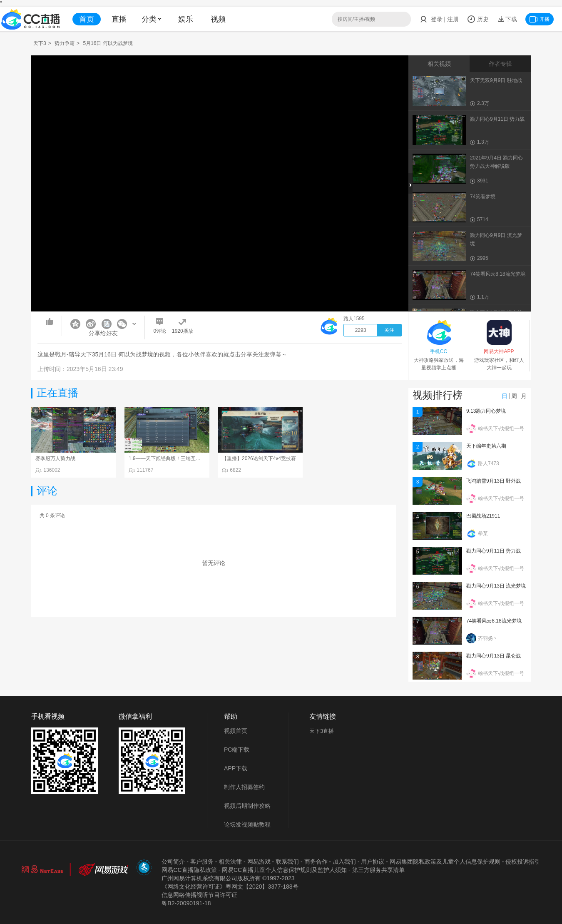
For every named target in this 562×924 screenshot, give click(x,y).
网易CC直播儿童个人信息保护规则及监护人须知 (284, 870)
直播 (119, 19)
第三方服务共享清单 (378, 870)
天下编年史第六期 (486, 446)
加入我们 (344, 862)
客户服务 (202, 862)
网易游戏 (259, 862)
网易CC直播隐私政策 (189, 870)
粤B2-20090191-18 (186, 903)
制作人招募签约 (244, 787)
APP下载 (236, 768)
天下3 (40, 43)
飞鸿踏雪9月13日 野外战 (494, 481)
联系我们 (287, 862)
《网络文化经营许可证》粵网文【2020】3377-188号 (230, 887)
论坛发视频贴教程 (247, 824)
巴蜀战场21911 (483, 516)
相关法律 (230, 862)
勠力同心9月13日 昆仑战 (494, 656)
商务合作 (316, 862)
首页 (87, 19)
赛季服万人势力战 (55, 458)
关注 (389, 330)
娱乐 (186, 19)
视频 (218, 19)
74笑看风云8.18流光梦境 (494, 621)
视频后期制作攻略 (247, 806)
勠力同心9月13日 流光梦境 (496, 586)
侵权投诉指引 (523, 862)
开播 (540, 19)
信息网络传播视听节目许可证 (199, 895)
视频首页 (236, 731)
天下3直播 (322, 731)
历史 (478, 19)
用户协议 (373, 862)
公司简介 (173, 862)
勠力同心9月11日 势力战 (494, 551)
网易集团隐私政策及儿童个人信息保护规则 (445, 862)
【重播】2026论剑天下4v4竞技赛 (259, 458)
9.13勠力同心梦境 (486, 411)
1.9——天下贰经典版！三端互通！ (167, 458)
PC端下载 (237, 750)
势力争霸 (65, 43)
